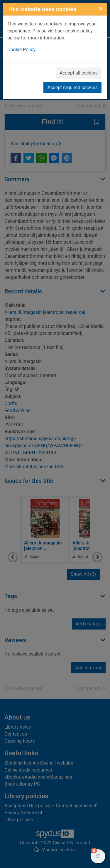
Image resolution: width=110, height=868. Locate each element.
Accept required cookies (72, 88)
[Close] (101, 8)
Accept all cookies (79, 73)
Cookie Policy (21, 50)
